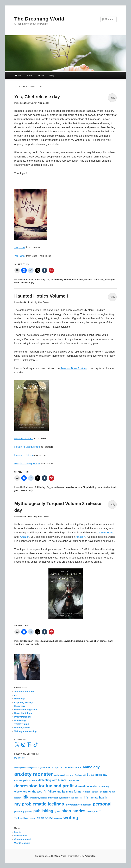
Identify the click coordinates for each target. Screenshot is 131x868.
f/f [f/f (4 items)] (45, 792)
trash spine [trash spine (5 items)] (45, 818)
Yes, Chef (20, 247)
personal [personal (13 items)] (102, 804)
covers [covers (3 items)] (33, 780)
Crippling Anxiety (24, 702)
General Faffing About (26, 710)
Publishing (40, 280)
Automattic (90, 856)
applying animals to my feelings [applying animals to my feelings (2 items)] (68, 775)
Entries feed (21, 836)
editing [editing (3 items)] (105, 787)
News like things (23, 713)
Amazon (25, 537)
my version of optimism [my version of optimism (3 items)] (78, 805)
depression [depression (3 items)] (74, 780)
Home (18, 75)
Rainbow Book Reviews (74, 368)
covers (79, 487)
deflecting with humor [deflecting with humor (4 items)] (52, 780)
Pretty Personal (23, 717)
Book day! (28, 280)
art (16, 695)
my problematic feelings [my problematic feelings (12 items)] (39, 804)
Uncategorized (22, 728)
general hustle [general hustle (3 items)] (108, 792)
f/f (84, 487)
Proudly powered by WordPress (51, 856)
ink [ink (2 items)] (72, 798)
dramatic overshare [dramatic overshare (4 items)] (88, 786)
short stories (104, 487)
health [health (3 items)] (18, 798)
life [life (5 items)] (86, 797)
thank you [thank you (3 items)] (92, 811)
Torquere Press (105, 532)
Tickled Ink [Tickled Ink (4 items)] (21, 818)
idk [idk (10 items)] (26, 797)
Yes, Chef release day (37, 97)
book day (58, 280)
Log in (18, 832)
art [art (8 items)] (86, 774)
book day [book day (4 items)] (101, 775)
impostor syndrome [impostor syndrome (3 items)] (59, 798)
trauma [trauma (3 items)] (58, 818)
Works (41, 75)
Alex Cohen (44, 103)
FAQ (52, 75)
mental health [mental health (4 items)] (98, 798)
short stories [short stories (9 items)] (73, 811)
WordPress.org (22, 843)
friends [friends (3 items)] (87, 792)
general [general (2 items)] (95, 792)
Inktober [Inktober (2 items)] (79, 798)
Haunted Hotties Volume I (41, 296)
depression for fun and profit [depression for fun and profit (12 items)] (44, 786)
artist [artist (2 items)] (92, 775)
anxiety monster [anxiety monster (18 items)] (34, 774)
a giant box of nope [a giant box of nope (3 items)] (49, 767)
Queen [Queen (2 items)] (57, 811)
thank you (110, 280)
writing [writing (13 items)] (71, 818)
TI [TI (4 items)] (100, 811)
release (89, 641)
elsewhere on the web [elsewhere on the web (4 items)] (28, 792)
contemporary (71, 280)
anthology (59, 487)
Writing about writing (26, 731)
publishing (99, 280)
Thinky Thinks (22, 724)
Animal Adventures (24, 691)
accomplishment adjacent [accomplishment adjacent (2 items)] (26, 768)
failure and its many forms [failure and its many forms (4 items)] (64, 792)
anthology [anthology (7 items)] (91, 767)
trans (17, 283)
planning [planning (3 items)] (19, 811)
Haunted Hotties (24, 438)
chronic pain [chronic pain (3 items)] (21, 780)
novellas (89, 280)
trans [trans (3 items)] (32, 818)
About (29, 75)
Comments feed (23, 839)
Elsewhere (20, 706)
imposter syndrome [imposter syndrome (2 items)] (38, 798)
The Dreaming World (39, 19)
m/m (81, 280)
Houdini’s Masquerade (27, 447)
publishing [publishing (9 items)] (43, 811)
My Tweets (20, 758)
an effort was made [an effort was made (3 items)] (71, 767)
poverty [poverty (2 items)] (29, 811)
